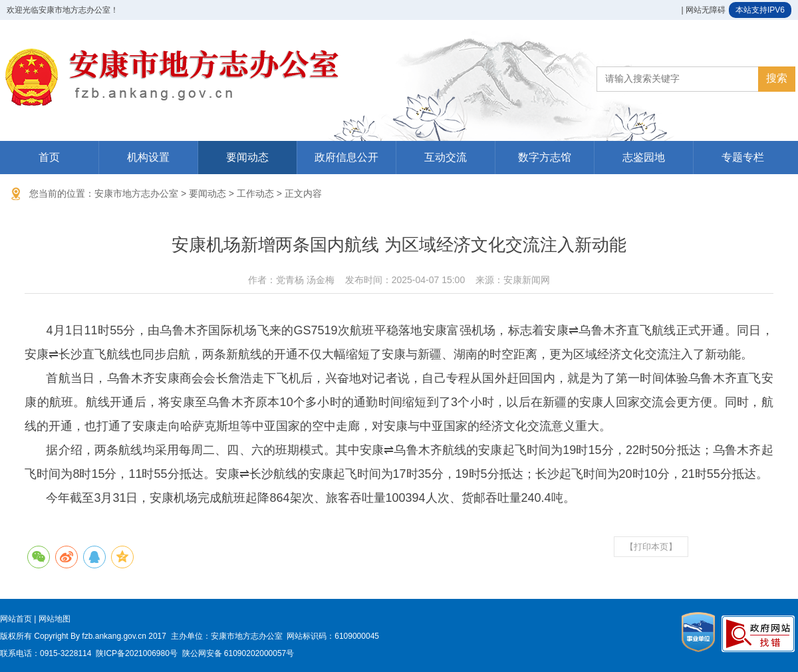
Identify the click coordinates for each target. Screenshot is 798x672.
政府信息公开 (346, 157)
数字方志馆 (545, 157)
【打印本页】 (651, 547)
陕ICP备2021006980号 (137, 653)
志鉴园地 (644, 157)
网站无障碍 (706, 10)
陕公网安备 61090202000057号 (238, 653)
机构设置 (148, 157)
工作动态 (255, 193)
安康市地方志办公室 (136, 193)
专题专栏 (743, 157)
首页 (49, 157)
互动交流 (446, 157)
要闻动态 (247, 157)
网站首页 (16, 619)
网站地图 (55, 619)
